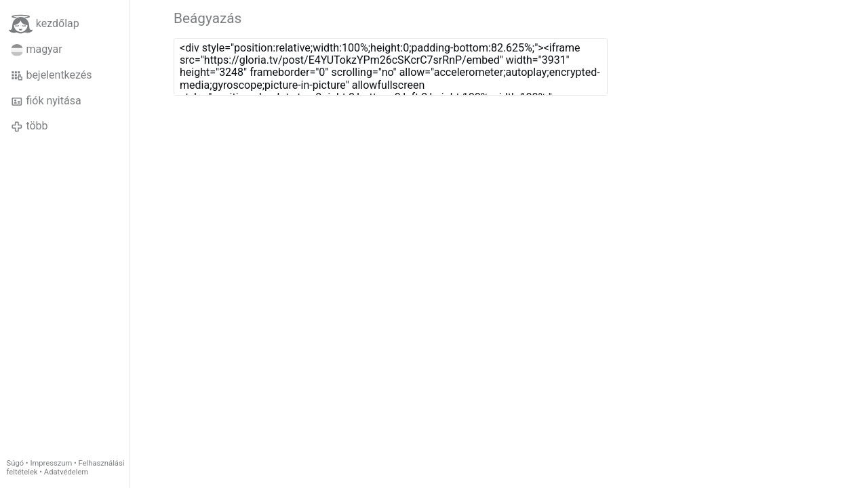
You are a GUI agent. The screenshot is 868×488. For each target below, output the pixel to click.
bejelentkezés (52, 75)
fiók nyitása (46, 101)
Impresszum (51, 463)
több (29, 126)
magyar (37, 49)
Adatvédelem (66, 472)
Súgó (15, 463)
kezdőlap (44, 24)
